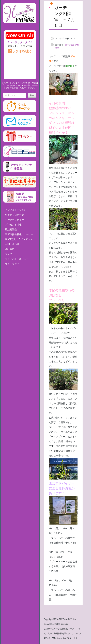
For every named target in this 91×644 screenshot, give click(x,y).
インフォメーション (16, 210)
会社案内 (10, 249)
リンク (9, 254)
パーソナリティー (14, 220)
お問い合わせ (12, 244)
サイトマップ (12, 264)
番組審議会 (11, 229)
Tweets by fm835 (20, 272)
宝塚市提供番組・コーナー (19, 234)
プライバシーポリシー (17, 259)
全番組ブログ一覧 (14, 215)
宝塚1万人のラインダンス (19, 239)
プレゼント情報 (13, 225)
